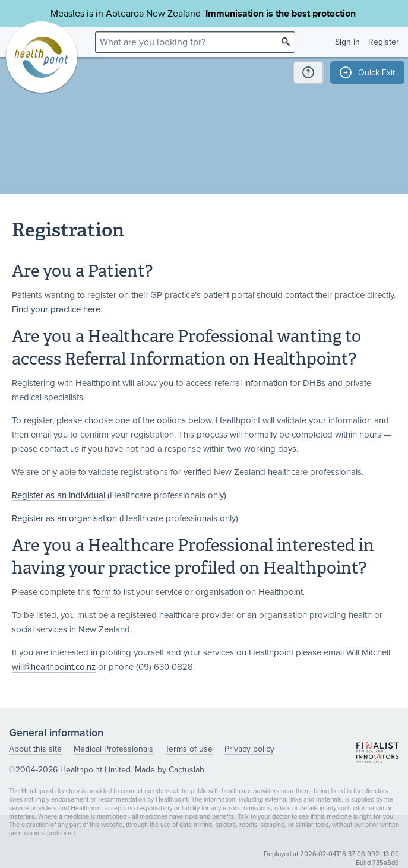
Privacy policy (249, 749)
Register (384, 42)
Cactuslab (186, 770)
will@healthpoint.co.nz (54, 667)
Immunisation (235, 14)
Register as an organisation (64, 518)
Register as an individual (58, 495)
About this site (35, 749)
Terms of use (189, 749)
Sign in (347, 42)
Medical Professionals (113, 749)
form (102, 592)
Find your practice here (56, 309)
